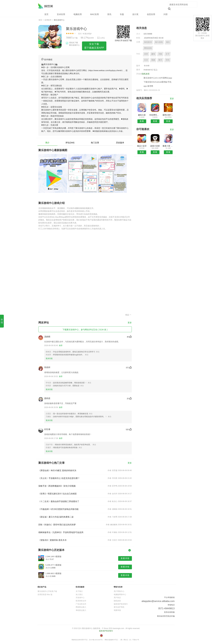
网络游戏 (148, 48)
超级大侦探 (155, 146)
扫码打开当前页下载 (123, 41)
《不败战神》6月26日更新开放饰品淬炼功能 (58, 509)
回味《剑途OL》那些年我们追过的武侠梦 (57, 525)
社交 (146, 60)
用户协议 (117, 598)
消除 (160, 54)
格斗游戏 (159, 42)
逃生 (168, 42)
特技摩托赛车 (155, 115)
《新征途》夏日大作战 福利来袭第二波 (56, 517)
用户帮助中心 (119, 591)
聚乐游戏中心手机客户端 (47, 591)
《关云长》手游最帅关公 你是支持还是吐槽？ (59, 478)
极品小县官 (142, 146)
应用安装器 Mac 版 (45, 595)
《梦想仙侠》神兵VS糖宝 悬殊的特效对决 (57, 470)
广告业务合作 (81, 604)
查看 (142, 121)
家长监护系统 (119, 607)
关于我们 (79, 591)
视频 (153, 60)
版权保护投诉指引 (121, 604)
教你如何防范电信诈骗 (166, 616)
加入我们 (79, 595)
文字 (167, 54)
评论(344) (70, 143)
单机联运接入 (81, 610)
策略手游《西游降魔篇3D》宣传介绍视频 (57, 486)
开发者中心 (80, 598)
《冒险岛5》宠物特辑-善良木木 (53, 540)
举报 (2, 321)
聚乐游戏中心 (45, 6)
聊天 (160, 60)
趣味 (153, 54)
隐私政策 (146, 74)
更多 (130, 323)
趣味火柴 (142, 115)
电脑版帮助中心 (120, 595)
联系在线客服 (169, 612)
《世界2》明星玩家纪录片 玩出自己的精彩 (58, 494)
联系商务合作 (81, 601)
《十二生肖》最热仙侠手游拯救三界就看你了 (59, 501)
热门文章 (95, 143)
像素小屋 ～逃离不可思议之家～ (168, 146)
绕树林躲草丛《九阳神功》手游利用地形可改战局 (61, 532)
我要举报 (117, 610)
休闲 (146, 54)
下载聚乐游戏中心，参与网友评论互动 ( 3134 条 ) (85, 330)
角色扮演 (148, 42)
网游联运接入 (81, 607)
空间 (167, 60)
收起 (129, 315)
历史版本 (120, 143)
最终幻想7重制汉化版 (168, 115)
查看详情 (125, 558)
